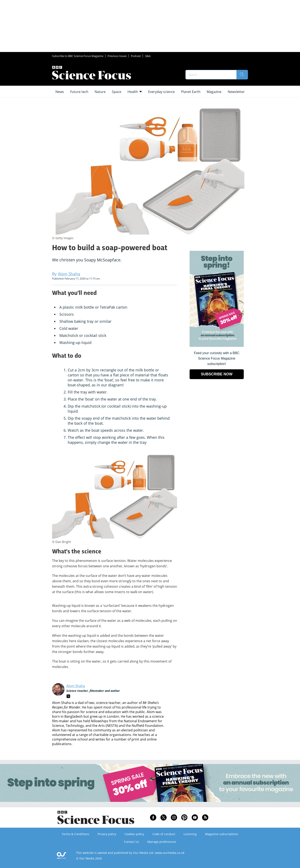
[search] (242, 75)
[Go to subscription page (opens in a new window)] (217, 346)
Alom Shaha (76, 686)
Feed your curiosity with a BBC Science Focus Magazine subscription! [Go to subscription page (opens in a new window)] (217, 358)
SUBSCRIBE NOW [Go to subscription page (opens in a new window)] (217, 374)
